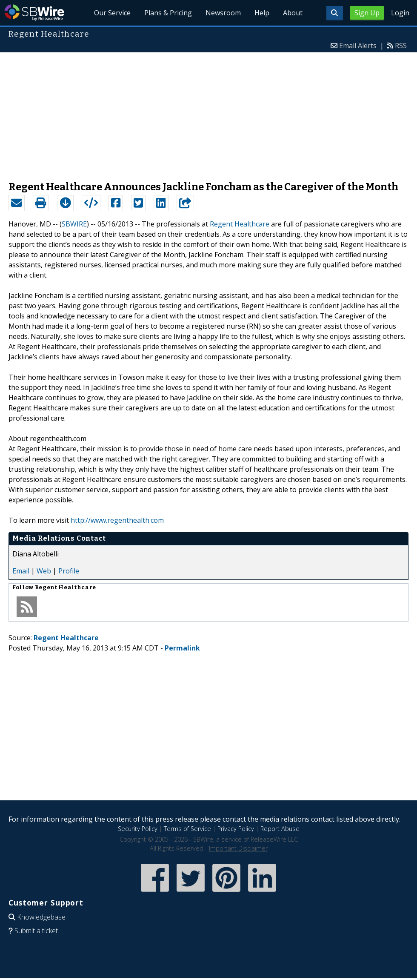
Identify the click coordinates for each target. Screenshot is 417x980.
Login (400, 13)
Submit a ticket (36, 931)
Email (21, 571)
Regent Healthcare (240, 224)
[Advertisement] (208, 112)
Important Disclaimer (238, 848)
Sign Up (367, 13)
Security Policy (138, 829)
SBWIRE (74, 224)
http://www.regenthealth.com (117, 520)
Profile (69, 571)
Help (262, 13)
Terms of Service (187, 829)
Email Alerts (358, 46)
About (293, 13)
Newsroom (223, 13)
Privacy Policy (236, 829)
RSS (401, 46)
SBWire (34, 13)
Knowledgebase (41, 917)
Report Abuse (280, 829)
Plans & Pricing (168, 13)
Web (44, 571)
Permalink (182, 648)
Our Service (113, 13)
